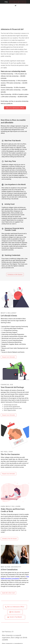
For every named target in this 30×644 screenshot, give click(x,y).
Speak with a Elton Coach (8, 593)
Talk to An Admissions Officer (15, 108)
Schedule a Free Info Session (9, 539)
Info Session (22, 2)
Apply (16, 2)
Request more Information (9, 357)
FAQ (6, 2)
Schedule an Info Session (15, 274)
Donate (12, 2)
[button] (16, 6)
